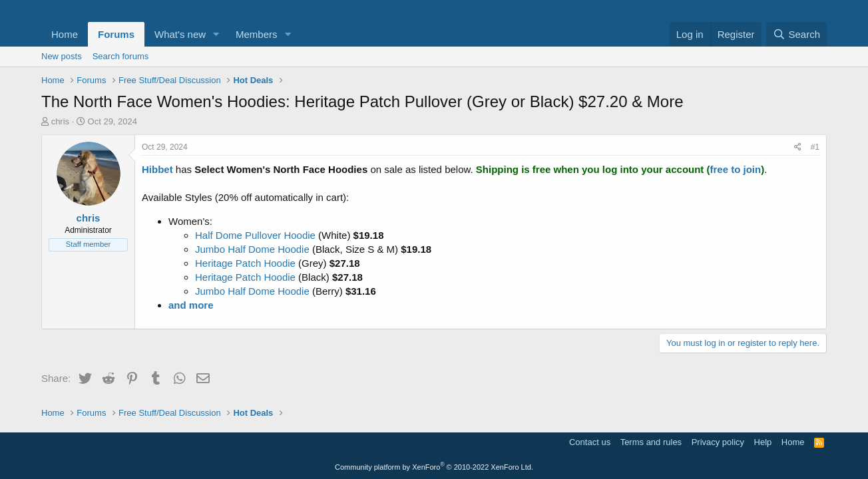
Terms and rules (651, 442)
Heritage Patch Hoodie (245, 263)
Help (763, 442)
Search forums (121, 56)
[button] (216, 34)
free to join (736, 169)
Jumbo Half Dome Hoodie (252, 249)
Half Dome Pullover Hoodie (255, 235)
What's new (180, 34)
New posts (62, 56)
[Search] (796, 34)
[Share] (798, 147)
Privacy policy (718, 442)
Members (257, 34)
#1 (815, 147)
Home (65, 34)
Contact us (590, 442)
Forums (116, 34)
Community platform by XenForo (434, 467)
